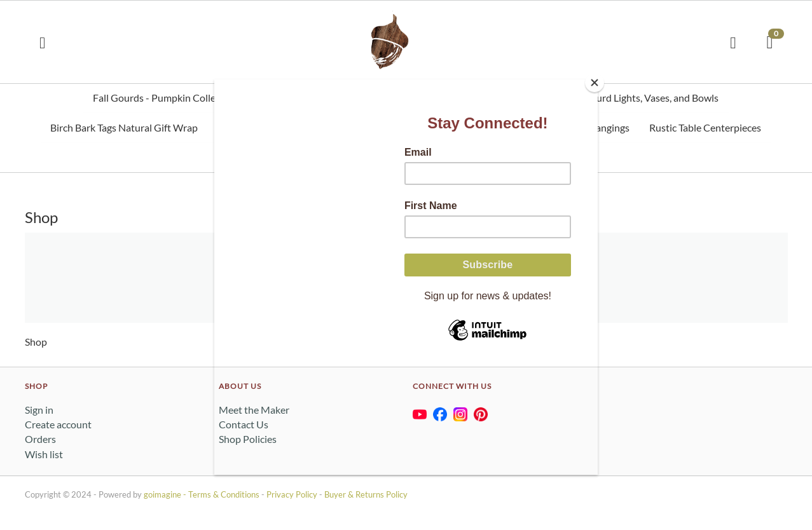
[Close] (595, 83)
